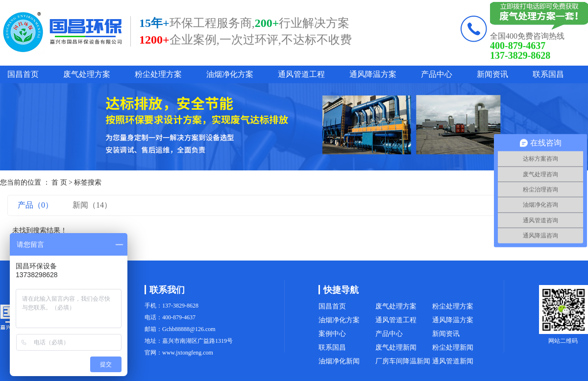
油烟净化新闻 (339, 361)
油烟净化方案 (230, 74)
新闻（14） (92, 205)
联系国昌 (548, 74)
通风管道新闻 (453, 361)
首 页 (59, 182)
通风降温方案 (373, 74)
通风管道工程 (301, 74)
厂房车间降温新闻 (403, 361)
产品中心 (437, 74)
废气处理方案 (87, 74)
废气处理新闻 (396, 347)
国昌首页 (23, 74)
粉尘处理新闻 (453, 347)
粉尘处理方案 (158, 74)
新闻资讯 (492, 74)
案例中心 (332, 334)
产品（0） (35, 205)
